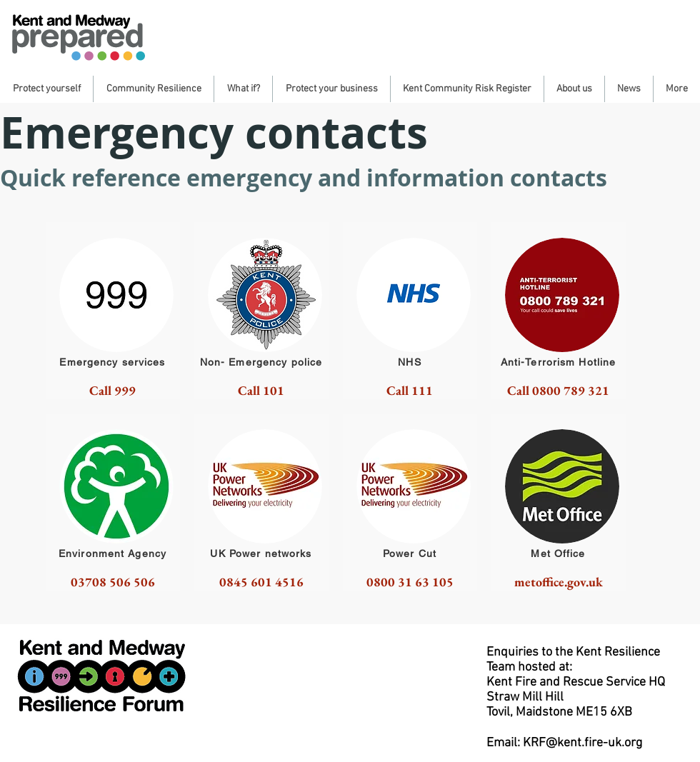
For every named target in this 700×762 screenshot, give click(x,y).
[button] (46, 89)
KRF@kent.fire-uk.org (582, 743)
